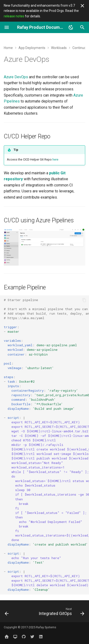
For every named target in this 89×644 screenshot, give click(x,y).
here (55, 159)
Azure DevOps (16, 77)
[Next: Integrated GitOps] (61, 613)
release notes (14, 16)
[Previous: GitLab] (7, 613)
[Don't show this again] (82, 6)
